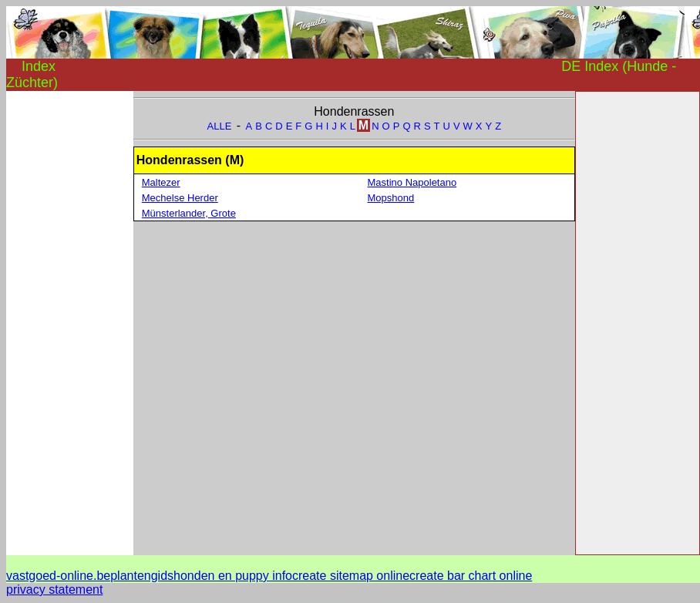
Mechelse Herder (180, 198)
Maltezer (161, 182)
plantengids (142, 576)
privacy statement (54, 590)
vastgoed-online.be (58, 576)
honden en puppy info (233, 576)
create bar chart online (471, 576)
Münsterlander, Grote (189, 213)
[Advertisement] (68, 322)
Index (39, 66)
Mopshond (391, 198)
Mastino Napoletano (412, 182)
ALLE (220, 126)
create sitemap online (351, 576)
